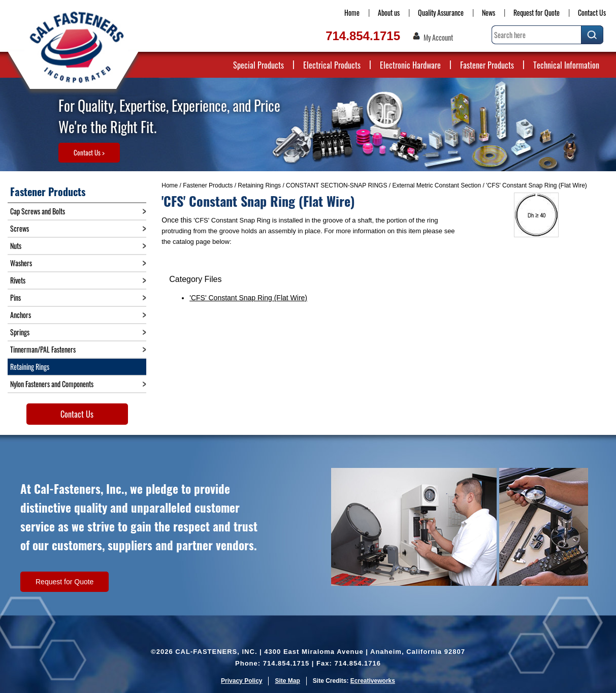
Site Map (287, 681)
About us (389, 12)
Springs (20, 332)
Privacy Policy (241, 681)
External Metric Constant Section (436, 185)
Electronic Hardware (410, 65)
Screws (20, 228)
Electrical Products (332, 65)
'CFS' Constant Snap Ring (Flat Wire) (248, 298)
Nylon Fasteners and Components (52, 384)
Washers (21, 263)
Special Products (258, 65)
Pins (15, 297)
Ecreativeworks (373, 681)
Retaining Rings (259, 185)
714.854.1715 (363, 36)
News (489, 12)
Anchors (21, 315)
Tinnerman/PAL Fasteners (43, 349)
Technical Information (566, 65)
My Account (438, 38)
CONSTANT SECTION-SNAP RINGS (336, 185)
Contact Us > (89, 152)
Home (352, 12)
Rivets (18, 280)
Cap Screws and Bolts (38, 211)
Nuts (16, 246)
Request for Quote (537, 12)
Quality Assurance (441, 12)
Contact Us (592, 12)
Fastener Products (487, 65)
